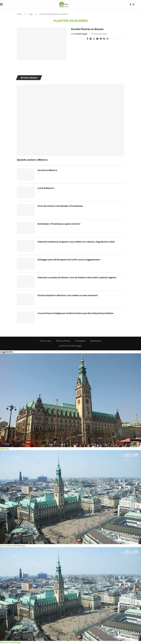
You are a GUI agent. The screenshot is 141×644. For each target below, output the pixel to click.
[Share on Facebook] (87, 39)
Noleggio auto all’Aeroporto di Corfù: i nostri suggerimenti (69, 259)
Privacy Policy (63, 341)
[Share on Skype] (104, 39)
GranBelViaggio (80, 34)
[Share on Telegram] (97, 39)
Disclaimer (96, 341)
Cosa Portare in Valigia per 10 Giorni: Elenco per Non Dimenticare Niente (76, 313)
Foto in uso (46, 341)
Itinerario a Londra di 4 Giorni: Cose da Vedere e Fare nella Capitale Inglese (77, 277)
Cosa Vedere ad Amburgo (13, 546)
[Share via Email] (107, 39)
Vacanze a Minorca (47, 170)
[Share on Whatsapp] (94, 39)
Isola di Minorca (46, 188)
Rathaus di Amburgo (10, 642)
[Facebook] (130, 4)
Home (19, 14)
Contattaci (80, 341)
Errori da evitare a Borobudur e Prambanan (60, 206)
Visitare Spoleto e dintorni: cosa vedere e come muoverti (68, 295)
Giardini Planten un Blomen (87, 29)
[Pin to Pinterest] (91, 39)
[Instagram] (133, 4)
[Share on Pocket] (101, 39)
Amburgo (5, 449)
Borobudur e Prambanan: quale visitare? (59, 224)
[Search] (140, 4)
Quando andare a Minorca (32, 160)
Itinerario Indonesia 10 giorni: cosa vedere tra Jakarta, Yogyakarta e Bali (76, 242)
